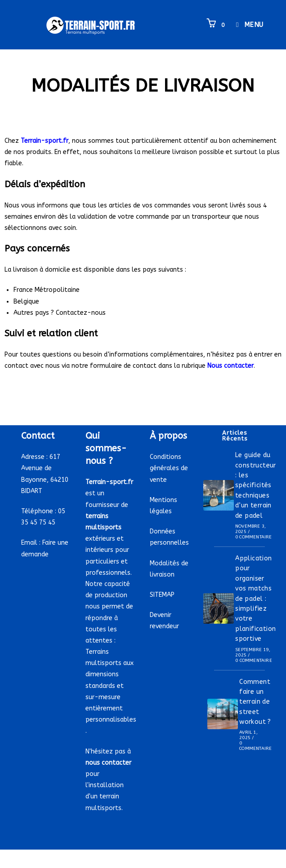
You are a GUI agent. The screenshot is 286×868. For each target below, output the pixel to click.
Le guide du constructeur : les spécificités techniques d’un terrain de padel (256, 485)
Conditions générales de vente (169, 468)
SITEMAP (162, 595)
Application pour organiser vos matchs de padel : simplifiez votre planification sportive (255, 599)
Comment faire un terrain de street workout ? (255, 702)
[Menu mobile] (246, 25)
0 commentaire (254, 537)
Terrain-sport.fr (45, 141)
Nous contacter (230, 366)
